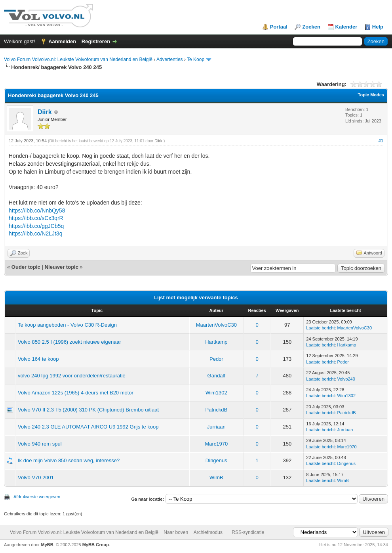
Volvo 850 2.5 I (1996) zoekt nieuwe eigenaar (69, 342)
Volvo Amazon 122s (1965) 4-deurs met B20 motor (76, 393)
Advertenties (170, 59)
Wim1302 (216, 393)
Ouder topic (26, 267)
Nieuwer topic (62, 267)
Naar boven (176, 532)
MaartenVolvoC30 (216, 325)
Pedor (216, 359)
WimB (216, 477)
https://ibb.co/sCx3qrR (36, 218)
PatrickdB (217, 410)
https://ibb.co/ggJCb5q (36, 226)
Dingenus (216, 460)
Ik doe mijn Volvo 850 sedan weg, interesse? (69, 460)
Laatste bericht (320, 328)
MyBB (47, 545)
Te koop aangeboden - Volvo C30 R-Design (67, 325)
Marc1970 (216, 444)
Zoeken (311, 27)
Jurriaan (216, 427)
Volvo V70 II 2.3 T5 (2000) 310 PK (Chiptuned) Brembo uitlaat (88, 410)
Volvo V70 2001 (36, 477)
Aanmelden (62, 41)
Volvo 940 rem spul (40, 444)
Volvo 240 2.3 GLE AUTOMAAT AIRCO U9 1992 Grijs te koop (88, 427)
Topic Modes (371, 95)
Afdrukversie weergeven (37, 497)
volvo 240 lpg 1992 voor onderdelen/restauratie (72, 376)
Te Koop (196, 59)
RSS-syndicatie (248, 532)
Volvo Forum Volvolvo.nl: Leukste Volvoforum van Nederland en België (78, 59)
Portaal (279, 27)
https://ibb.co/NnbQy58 (37, 210)
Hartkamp (216, 342)
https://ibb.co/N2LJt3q (35, 233)
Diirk (45, 112)
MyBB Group (96, 545)
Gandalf (217, 376)
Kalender (346, 27)
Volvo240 (346, 379)
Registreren (96, 41)
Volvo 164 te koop (38, 359)
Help (378, 27)
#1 (381, 141)
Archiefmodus (208, 532)
